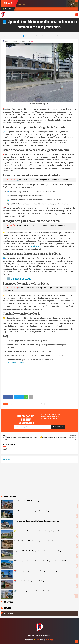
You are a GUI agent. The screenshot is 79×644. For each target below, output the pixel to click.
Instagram (31, 636)
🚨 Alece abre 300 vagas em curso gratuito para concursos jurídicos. (43, 180)
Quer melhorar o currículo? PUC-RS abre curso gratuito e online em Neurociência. (35, 501)
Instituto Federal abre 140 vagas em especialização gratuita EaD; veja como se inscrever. (36, 521)
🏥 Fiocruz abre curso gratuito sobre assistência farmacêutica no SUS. (32, 591)
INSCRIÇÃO (40, 404)
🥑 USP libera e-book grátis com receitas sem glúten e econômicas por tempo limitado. (37, 531)
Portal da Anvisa (36, 246)
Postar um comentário (7, 460)
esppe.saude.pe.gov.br (16, 362)
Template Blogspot (49, 640)
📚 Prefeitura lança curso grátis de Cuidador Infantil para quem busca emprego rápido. (36, 571)
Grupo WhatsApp (46, 636)
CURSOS (24, 404)
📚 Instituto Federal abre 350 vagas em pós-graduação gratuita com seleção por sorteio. (37, 581)
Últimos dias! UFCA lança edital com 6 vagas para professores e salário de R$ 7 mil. (35, 541)
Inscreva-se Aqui (21, 279)
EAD (32, 404)
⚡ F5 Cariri (37, 640)
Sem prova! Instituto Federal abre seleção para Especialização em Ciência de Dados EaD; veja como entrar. (41, 551)
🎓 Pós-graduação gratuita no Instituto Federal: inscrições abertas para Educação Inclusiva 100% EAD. (41, 561)
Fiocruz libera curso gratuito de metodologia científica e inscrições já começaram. (35, 511)
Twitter (38, 636)
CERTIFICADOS (14, 404)
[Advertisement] (39, 379)
